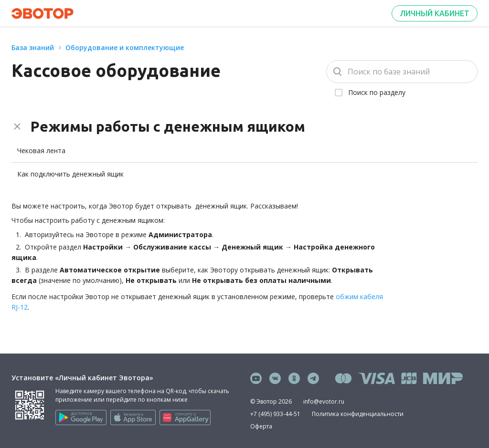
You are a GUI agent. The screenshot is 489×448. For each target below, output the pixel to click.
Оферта (261, 426)
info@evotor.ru (324, 401)
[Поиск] (402, 72)
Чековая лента (41, 151)
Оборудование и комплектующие (125, 47)
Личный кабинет (435, 13)
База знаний (33, 47)
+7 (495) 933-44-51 (275, 414)
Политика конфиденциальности (358, 414)
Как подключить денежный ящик (70, 174)
